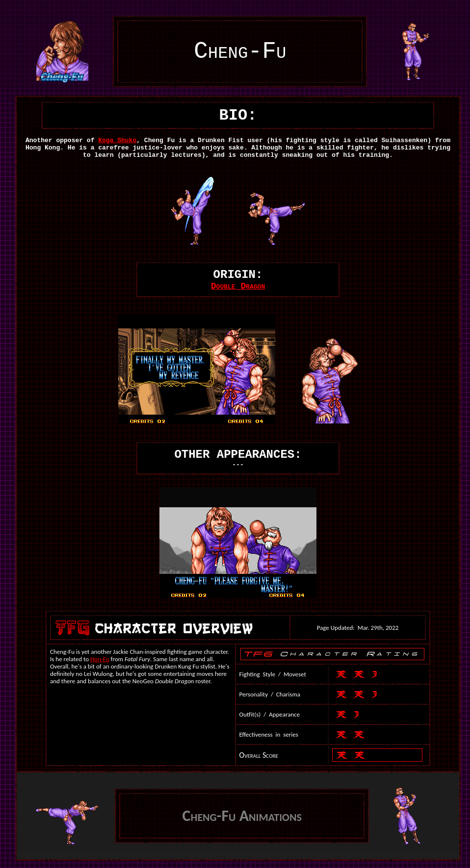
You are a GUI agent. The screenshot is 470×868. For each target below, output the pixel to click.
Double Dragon (238, 286)
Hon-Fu (100, 659)
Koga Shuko (117, 140)
